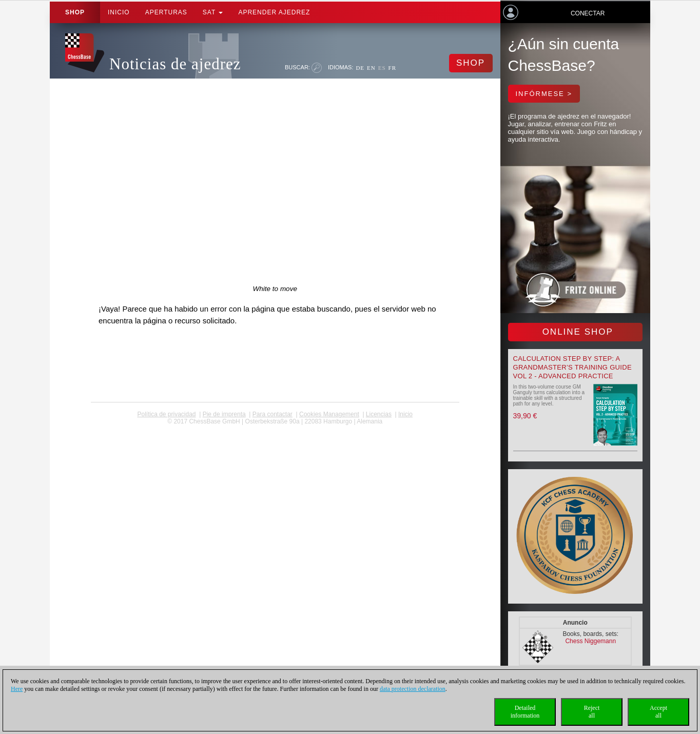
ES (382, 68)
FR (392, 68)
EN (371, 68)
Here (17, 689)
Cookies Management (329, 414)
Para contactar (273, 414)
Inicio (119, 12)
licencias (379, 414)
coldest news (275, 429)
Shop (75, 12)
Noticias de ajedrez (175, 64)
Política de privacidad (166, 414)
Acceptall (658, 712)
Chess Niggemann (590, 641)
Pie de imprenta (224, 414)
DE (360, 68)
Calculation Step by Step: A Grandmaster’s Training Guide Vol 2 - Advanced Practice (572, 367)
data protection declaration (413, 689)
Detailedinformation (525, 712)
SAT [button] (213, 12)
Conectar (588, 13)
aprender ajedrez (274, 12)
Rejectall (592, 712)
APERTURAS (166, 12)
